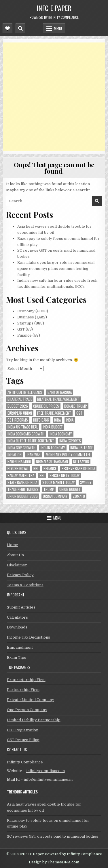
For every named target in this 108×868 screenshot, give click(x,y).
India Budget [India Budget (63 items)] (53, 427)
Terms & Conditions (25, 585)
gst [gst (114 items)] (79, 413)
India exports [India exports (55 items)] (70, 441)
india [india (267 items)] (70, 420)
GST (21, 329)
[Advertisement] (54, 97)
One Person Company (27, 710)
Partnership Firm (23, 690)
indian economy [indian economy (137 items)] (53, 448)
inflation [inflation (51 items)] (15, 455)
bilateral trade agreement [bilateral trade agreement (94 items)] (58, 399)
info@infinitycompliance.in (48, 779)
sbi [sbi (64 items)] (42, 475)
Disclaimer (17, 565)
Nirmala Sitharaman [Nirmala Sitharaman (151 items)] (52, 462)
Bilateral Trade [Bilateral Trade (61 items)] (20, 399)
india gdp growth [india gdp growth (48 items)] (21, 448)
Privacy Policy (20, 575)
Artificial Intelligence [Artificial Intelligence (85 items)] (25, 392)
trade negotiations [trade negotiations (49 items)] (23, 489)
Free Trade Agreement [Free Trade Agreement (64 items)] (54, 413)
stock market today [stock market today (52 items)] (59, 482)
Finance (24, 335)
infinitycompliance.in (46, 771)
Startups (25, 323)
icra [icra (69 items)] (57, 420)
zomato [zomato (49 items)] (79, 496)
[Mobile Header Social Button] (7, 28)
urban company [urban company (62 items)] (55, 496)
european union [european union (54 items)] (20, 413)
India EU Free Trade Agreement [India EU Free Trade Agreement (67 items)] (31, 441)
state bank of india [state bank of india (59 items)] (22, 482)
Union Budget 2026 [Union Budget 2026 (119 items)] (23, 496)
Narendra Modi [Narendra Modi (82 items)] (19, 462)
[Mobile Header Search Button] (20, 28)
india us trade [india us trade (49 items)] (82, 448)
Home (13, 545)
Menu (58, 28)
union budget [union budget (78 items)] (70, 489)
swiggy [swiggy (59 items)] (86, 482)
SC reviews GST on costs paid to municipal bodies (53, 836)
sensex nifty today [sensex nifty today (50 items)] (65, 475)
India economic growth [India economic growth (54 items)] (26, 434)
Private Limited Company (31, 700)
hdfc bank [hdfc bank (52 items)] (41, 420)
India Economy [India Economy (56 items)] (61, 434)
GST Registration (23, 730)
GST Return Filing (23, 740)
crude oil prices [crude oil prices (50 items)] (46, 406)
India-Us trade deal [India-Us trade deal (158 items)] (23, 427)
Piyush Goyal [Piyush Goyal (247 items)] (18, 469)
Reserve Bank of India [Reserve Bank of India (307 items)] (78, 469)
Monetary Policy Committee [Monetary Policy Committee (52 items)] (68, 455)
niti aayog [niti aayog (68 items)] (81, 462)
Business (26, 317)
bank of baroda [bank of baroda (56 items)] (60, 392)
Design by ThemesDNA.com (54, 862)
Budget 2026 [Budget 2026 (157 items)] (18, 406)
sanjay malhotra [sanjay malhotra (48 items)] (21, 475)
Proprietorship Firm (26, 680)
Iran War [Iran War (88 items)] (34, 455)
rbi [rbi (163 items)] (36, 469)
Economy (26, 311)
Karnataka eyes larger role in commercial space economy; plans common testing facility (56, 269)
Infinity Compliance (25, 762)
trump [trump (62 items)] (49, 489)
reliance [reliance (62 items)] (50, 469)
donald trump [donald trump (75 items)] (76, 406)
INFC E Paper (54, 8)
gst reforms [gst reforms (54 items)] (18, 420)
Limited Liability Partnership (34, 720)
